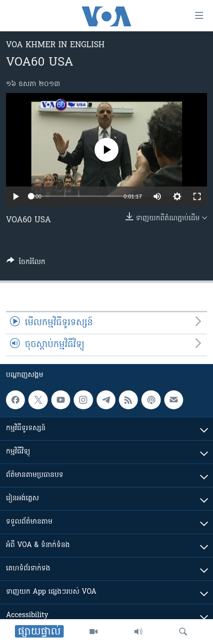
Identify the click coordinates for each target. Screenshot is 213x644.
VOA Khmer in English (55, 45)
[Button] (26, 264)
